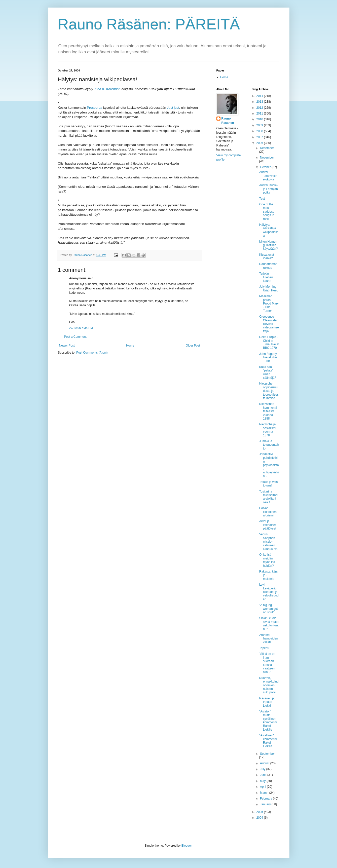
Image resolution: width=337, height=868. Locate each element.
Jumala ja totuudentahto (269, 445)
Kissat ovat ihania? (267, 256)
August (265, 763)
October (266, 167)
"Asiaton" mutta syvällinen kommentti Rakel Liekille (268, 721)
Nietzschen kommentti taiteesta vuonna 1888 (268, 411)
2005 (260, 812)
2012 (260, 108)
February (266, 799)
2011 (260, 114)
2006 (260, 143)
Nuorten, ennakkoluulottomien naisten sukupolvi (269, 685)
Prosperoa (95, 108)
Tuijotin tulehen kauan (266, 277)
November (267, 158)
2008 (260, 131)
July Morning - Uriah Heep (269, 288)
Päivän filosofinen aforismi (268, 512)
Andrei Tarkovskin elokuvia (268, 176)
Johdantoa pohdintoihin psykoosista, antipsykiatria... (269, 465)
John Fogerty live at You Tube (268, 357)
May (263, 781)
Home (130, 346)
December (267, 148)
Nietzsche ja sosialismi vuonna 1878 (268, 430)
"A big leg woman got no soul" (269, 609)
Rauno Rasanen (228, 121)
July (263, 769)
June (264, 775)
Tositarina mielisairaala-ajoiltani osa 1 (269, 497)
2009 (260, 125)
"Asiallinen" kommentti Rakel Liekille (268, 741)
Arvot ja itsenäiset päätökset (268, 525)
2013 (260, 102)
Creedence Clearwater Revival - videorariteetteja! (269, 324)
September (267, 754)
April (263, 787)
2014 (260, 96)
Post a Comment (75, 337)
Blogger (187, 846)
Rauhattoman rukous (268, 266)
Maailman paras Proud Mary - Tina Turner (269, 304)
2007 (260, 137)
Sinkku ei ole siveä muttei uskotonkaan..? (269, 624)
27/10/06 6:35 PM (81, 328)
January (266, 804)
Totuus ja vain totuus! (268, 484)
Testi (262, 199)
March (265, 793)
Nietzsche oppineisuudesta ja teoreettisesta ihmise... (269, 391)
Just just (173, 108)
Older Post (193, 346)
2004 (260, 818)
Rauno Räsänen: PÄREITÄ (149, 24)
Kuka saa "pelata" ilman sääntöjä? (268, 372)
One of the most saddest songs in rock (267, 212)
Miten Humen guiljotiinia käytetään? (269, 245)
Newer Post (67, 346)
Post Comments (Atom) (92, 353)
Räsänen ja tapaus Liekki (267, 702)
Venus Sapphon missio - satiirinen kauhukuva (268, 542)
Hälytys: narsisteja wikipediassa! (269, 230)
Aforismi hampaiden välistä (269, 639)
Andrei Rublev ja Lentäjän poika (269, 189)
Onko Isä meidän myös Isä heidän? (267, 560)
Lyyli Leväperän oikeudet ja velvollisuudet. (269, 592)
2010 (260, 119)
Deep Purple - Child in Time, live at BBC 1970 (269, 342)
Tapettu (264, 648)
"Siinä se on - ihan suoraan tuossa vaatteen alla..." (268, 663)
